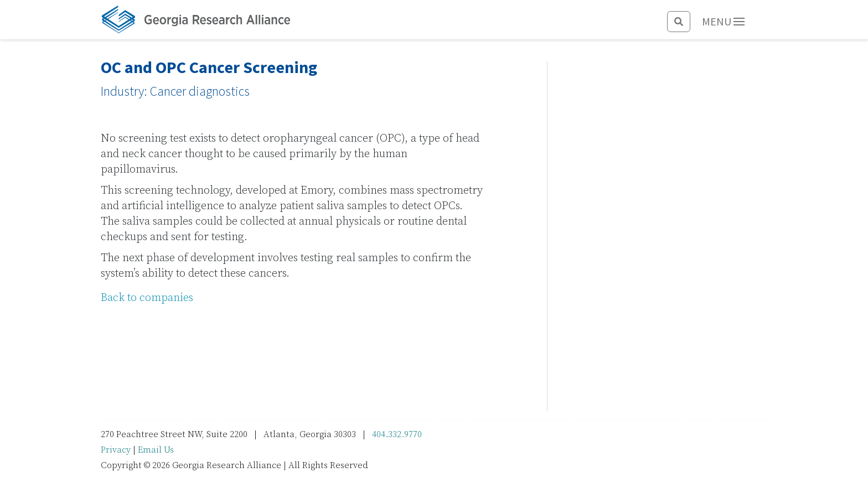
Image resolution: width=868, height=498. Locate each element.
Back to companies (147, 298)
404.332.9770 (397, 434)
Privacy (116, 450)
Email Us (156, 450)
